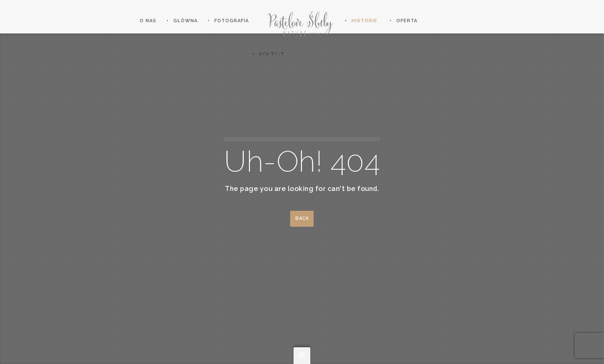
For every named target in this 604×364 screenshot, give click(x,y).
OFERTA (407, 21)
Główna (185, 21)
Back (302, 218)
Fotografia (232, 21)
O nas (148, 21)
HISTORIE (364, 21)
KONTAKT (272, 54)
